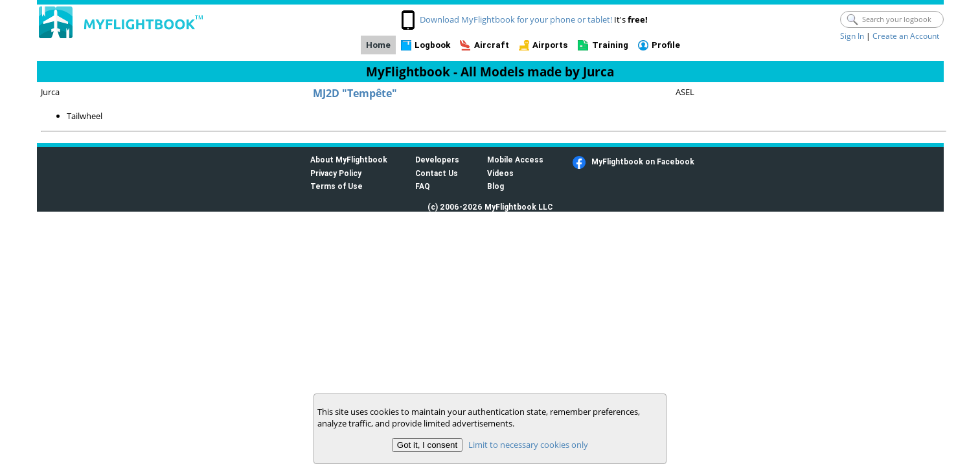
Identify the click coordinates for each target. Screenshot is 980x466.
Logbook (432, 45)
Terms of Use (336, 186)
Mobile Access (515, 160)
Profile (666, 45)
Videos (500, 173)
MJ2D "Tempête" (355, 93)
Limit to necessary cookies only (528, 445)
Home (378, 45)
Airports (550, 45)
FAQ (423, 186)
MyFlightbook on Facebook (643, 161)
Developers (437, 160)
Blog (496, 186)
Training (610, 45)
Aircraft (492, 45)
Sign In (852, 36)
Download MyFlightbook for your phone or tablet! (516, 19)
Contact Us (437, 173)
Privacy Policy (336, 173)
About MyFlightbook (349, 160)
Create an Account (906, 36)
